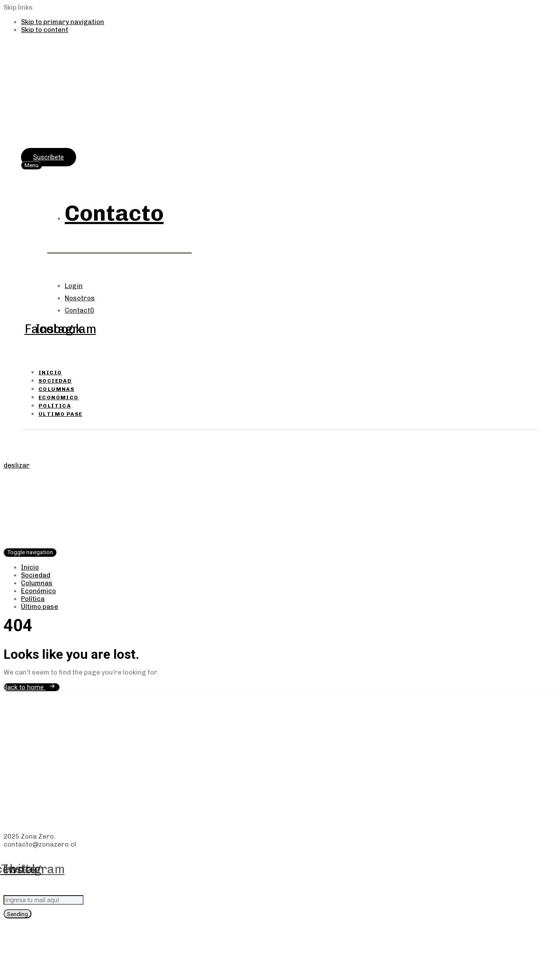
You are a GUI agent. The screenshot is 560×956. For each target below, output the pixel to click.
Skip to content (45, 30)
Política (55, 406)
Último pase (60, 414)
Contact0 (79, 310)
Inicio (50, 373)
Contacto (114, 213)
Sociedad (55, 381)
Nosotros (80, 298)
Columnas (56, 389)
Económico (59, 397)
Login (74, 286)
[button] (31, 165)
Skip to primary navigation (63, 22)
